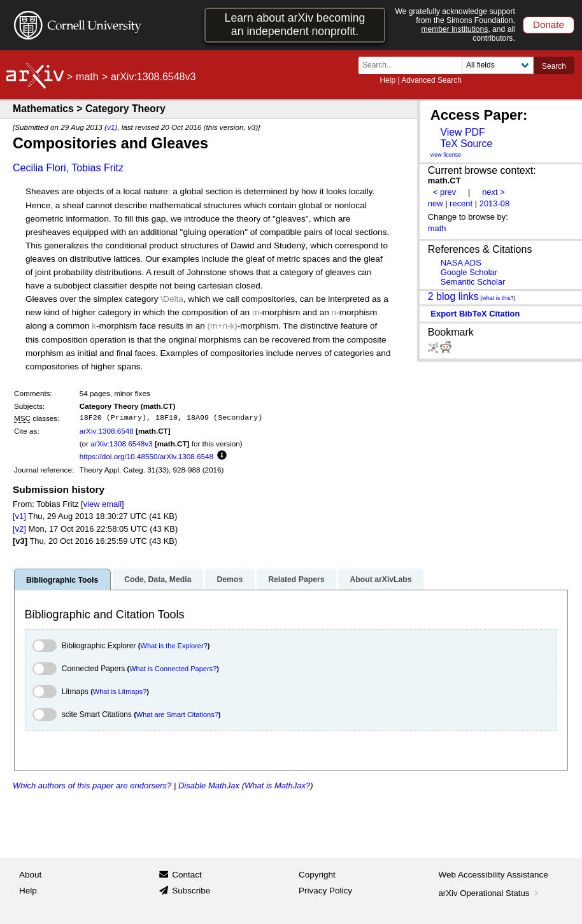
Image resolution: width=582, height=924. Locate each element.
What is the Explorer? (174, 646)
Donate (549, 25)
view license (446, 155)
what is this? (498, 298)
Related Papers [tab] (296, 579)
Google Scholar (469, 272)
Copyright (317, 875)
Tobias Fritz (97, 168)
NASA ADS (461, 263)
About (30, 875)
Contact (187, 875)
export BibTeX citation (475, 314)
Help (387, 80)
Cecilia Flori (39, 168)
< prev (444, 192)
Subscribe (191, 891)
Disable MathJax (209, 785)
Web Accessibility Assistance (493, 875)
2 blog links (453, 296)
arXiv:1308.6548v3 (121, 444)
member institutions (454, 29)
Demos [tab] (230, 579)
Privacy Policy (325, 891)
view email (103, 504)
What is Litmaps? (120, 692)
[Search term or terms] (414, 65)
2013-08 (495, 203)
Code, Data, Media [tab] (158, 579)
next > (493, 192)
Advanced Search (431, 80)
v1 (111, 127)
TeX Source (466, 144)
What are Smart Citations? (177, 714)
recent (461, 203)
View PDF (462, 132)
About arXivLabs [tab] (380, 579)
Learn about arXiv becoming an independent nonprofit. (295, 25)
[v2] (19, 529)
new (436, 203)
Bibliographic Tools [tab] (62, 580)
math (87, 77)
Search (554, 66)
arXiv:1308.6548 (107, 431)
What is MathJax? (277, 785)
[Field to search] (498, 65)
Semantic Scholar (473, 282)
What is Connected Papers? (173, 669)
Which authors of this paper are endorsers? (92, 785)
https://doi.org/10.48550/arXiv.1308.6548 (146, 456)
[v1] (19, 516)
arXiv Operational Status (490, 893)
